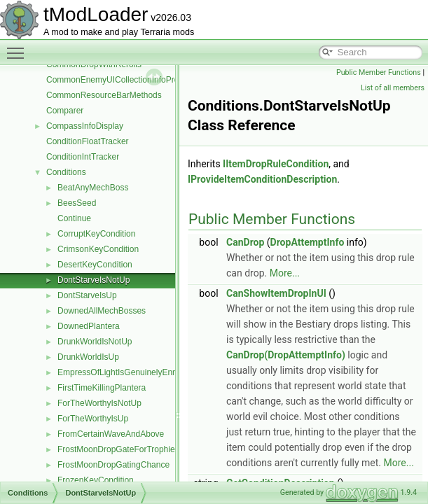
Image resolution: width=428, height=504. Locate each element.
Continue (74, 218)
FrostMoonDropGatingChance (113, 465)
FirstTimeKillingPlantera (102, 388)
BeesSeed (77, 203)
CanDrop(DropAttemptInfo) (286, 355)
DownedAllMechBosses (102, 311)
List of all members (393, 88)
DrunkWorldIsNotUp (95, 342)
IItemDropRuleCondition (276, 164)
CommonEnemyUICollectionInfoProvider (122, 80)
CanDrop (245, 242)
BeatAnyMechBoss (93, 188)
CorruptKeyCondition (96, 234)
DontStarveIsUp (87, 295)
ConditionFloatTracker (88, 141)
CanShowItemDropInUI (276, 293)
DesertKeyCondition (95, 265)
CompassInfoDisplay (85, 126)
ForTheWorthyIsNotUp (99, 403)
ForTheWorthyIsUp (93, 419)
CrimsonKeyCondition (98, 249)
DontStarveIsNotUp (94, 280)
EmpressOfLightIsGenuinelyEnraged (126, 372)
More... (285, 273)
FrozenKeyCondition (96, 480)
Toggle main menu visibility (19, 47)
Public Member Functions (379, 72)
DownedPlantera (89, 326)
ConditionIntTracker (83, 157)
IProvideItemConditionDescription (262, 179)
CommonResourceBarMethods (104, 95)
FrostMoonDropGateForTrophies (118, 449)
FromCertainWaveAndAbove (111, 434)
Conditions (66, 172)
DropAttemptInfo (308, 242)
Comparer (65, 111)
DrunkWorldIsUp (88, 357)
